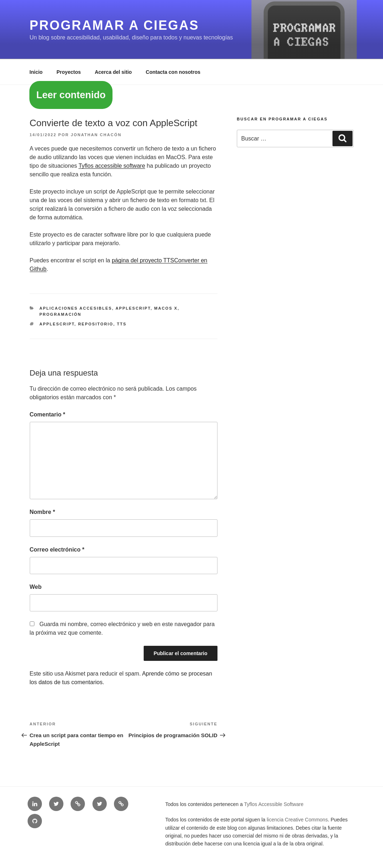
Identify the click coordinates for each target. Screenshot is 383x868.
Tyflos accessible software (112, 166)
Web (36, 587)
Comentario (48, 414)
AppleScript (133, 308)
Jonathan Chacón (96, 135)
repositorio (96, 324)
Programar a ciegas (114, 25)
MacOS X (166, 308)
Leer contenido (71, 95)
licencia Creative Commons (297, 820)
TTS (122, 324)
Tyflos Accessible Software (274, 804)
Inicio (36, 72)
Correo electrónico (57, 550)
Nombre (42, 512)
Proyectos (69, 72)
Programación (60, 314)
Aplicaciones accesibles (76, 308)
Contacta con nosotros (173, 72)
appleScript (57, 324)
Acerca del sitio (113, 72)
